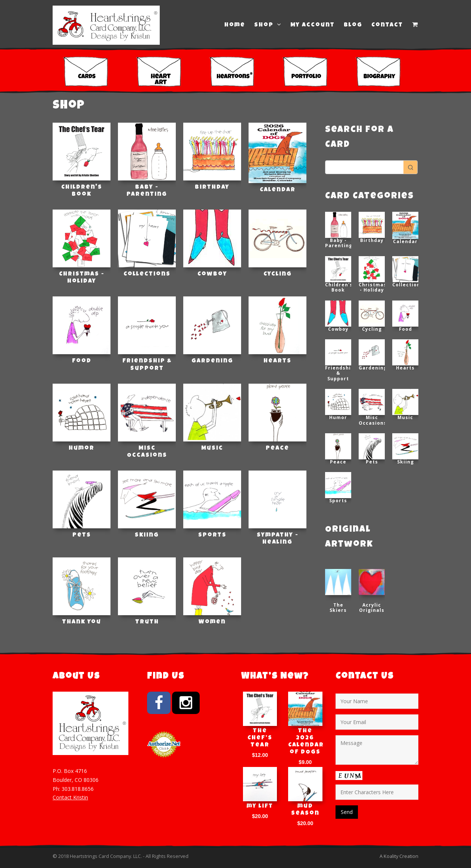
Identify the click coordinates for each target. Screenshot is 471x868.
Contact (387, 25)
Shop (268, 25)
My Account (313, 25)
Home (235, 25)
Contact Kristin (70, 797)
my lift (260, 806)
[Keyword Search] (364, 167)
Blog (353, 25)
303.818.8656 (78, 789)
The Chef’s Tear (260, 738)
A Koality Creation (399, 856)
